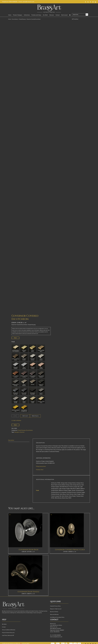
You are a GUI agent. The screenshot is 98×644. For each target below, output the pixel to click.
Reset (15, 563)
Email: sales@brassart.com (26, 2)
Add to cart (25, 641)
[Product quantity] (15, 641)
